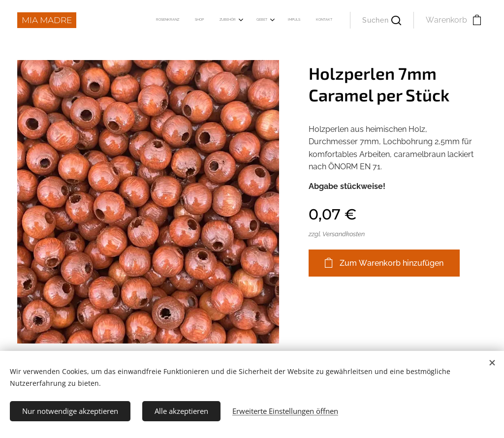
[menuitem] (246, 20)
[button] (382, 20)
